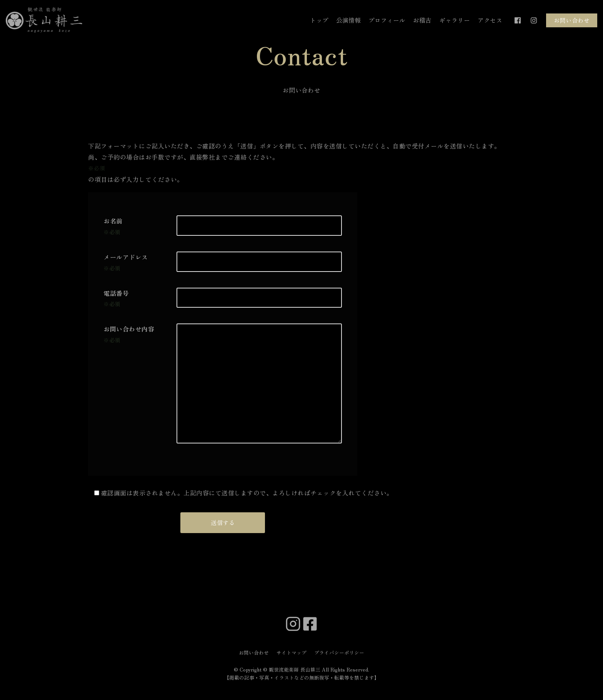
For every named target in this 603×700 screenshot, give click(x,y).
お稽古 (422, 20)
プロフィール (387, 20)
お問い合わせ (572, 20)
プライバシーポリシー (339, 652)
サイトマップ (292, 652)
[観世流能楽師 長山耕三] (44, 20)
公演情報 (348, 20)
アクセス (490, 20)
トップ (319, 20)
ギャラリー (455, 20)
